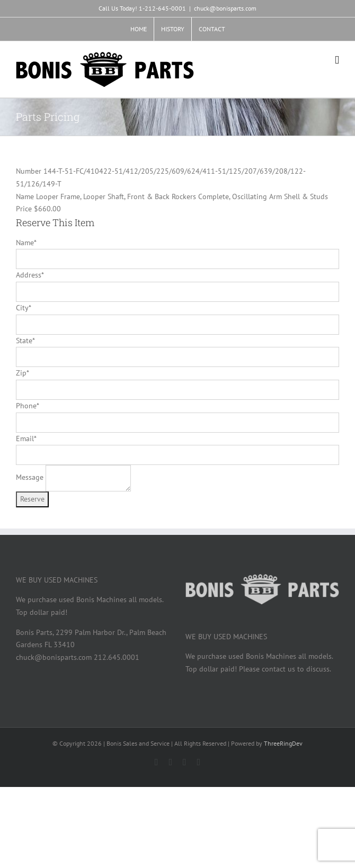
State (25, 341)
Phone (27, 406)
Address (30, 275)
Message (30, 478)
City (23, 308)
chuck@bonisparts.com (225, 8)
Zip (22, 373)
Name (26, 243)
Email (26, 439)
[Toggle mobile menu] (337, 60)
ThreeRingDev (283, 743)
